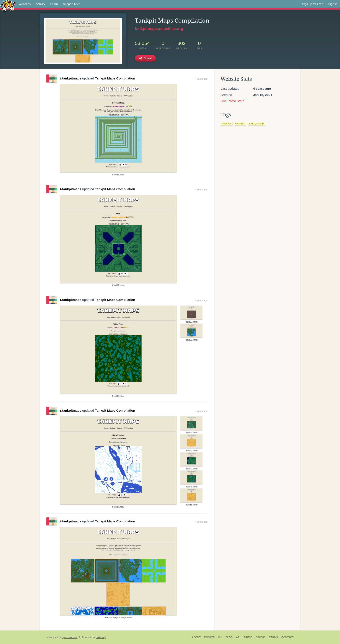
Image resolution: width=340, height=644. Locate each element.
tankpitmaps (71, 78)
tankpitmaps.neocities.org (159, 29)
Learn (54, 4)
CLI (220, 637)
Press (248, 637)
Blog (229, 637)
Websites (25, 4)
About (196, 637)
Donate (209, 637)
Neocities (52, 637)
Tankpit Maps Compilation (115, 78)
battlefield (256, 124)
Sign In (333, 4)
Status (261, 637)
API (238, 637)
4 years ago (201, 79)
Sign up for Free (313, 4)
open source (70, 637)
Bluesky (101, 637)
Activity (40, 4)
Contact (288, 637)
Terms (274, 637)
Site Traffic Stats (232, 101)
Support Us (72, 4)
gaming (240, 124)
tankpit (226, 124)
